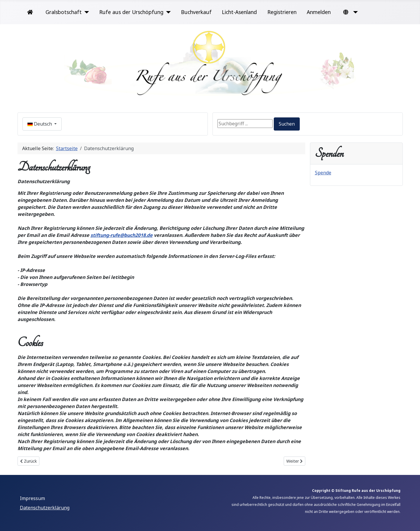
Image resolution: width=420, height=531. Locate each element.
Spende (323, 173)
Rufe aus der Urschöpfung (131, 12)
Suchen (287, 124)
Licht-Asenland (239, 12)
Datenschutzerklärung (45, 508)
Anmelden (319, 12)
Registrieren (282, 12)
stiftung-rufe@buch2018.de (122, 235)
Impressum (32, 498)
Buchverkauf (196, 12)
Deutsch (40, 124)
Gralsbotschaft (64, 12)
